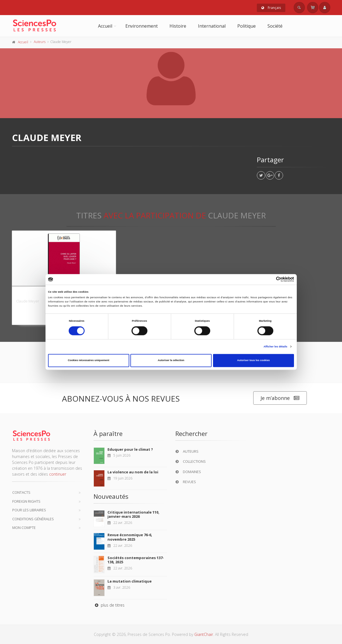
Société (275, 26)
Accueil (105, 26)
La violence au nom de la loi (133, 472)
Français (271, 8)
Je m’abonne (280, 398)
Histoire (178, 26)
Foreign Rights (26, 501)
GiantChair (204, 634)
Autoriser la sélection (171, 361)
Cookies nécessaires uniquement (89, 361)
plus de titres (109, 605)
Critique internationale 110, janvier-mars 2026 (133, 514)
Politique (247, 26)
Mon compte (24, 528)
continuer (58, 474)
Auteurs (40, 42)
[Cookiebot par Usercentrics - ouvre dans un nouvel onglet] (270, 279)
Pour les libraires (29, 510)
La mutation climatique (130, 581)
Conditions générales (33, 519)
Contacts (21, 492)
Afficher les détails (275, 347)
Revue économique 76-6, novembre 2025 (130, 537)
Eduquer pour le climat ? (130, 449)
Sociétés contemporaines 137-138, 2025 (136, 560)
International (212, 26)
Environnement (142, 26)
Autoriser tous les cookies (253, 361)
